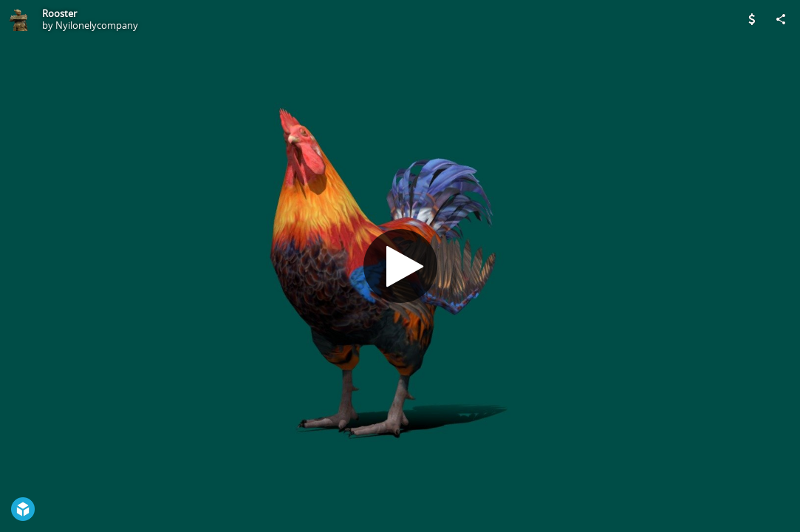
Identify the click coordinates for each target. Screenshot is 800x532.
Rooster (59, 13)
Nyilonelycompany (97, 25)
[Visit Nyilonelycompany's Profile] (19, 19)
